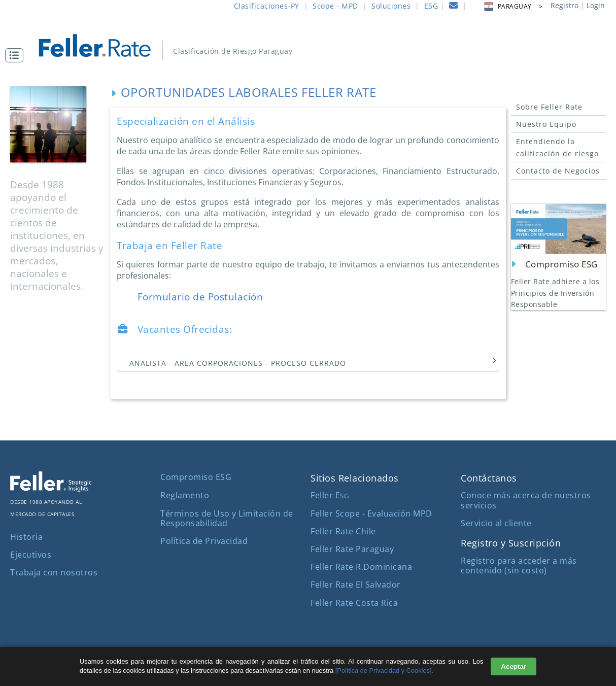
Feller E (330, 495)
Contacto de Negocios (558, 171)
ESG (431, 6)
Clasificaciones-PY (267, 6)
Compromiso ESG (196, 477)
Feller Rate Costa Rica (354, 603)
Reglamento (185, 495)
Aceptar (514, 666)
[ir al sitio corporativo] (51, 489)
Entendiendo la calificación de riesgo (557, 147)
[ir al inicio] (102, 44)
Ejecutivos (31, 555)
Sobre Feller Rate (549, 107)
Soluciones (391, 6)
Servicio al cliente (496, 523)
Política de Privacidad (204, 541)
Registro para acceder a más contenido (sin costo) (519, 565)
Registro (564, 5)
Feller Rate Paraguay (352, 549)
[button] (17, 55)
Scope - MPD (335, 6)
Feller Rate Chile (343, 531)
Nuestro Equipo (546, 124)
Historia (26, 537)
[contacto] (454, 7)
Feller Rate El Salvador (356, 585)
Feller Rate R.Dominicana (361, 567)
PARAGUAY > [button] (513, 6)
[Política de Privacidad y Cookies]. (384, 671)
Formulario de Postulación (196, 297)
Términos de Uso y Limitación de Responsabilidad (227, 518)
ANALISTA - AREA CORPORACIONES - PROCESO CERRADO (309, 363)
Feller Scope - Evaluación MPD (371, 513)
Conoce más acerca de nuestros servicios (526, 500)
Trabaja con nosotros (54, 572)
